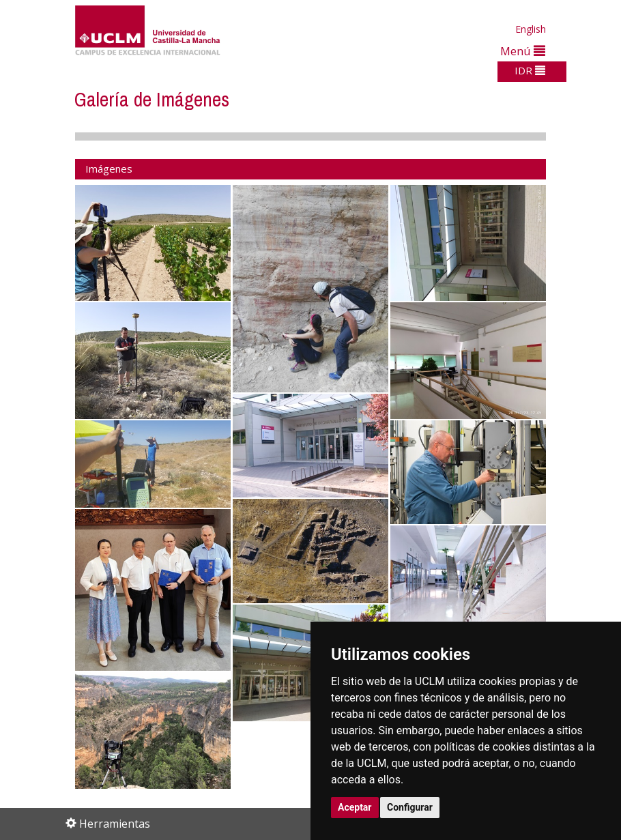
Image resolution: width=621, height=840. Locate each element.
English (531, 29)
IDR (530, 70)
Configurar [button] (410, 807)
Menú (523, 51)
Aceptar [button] (355, 807)
